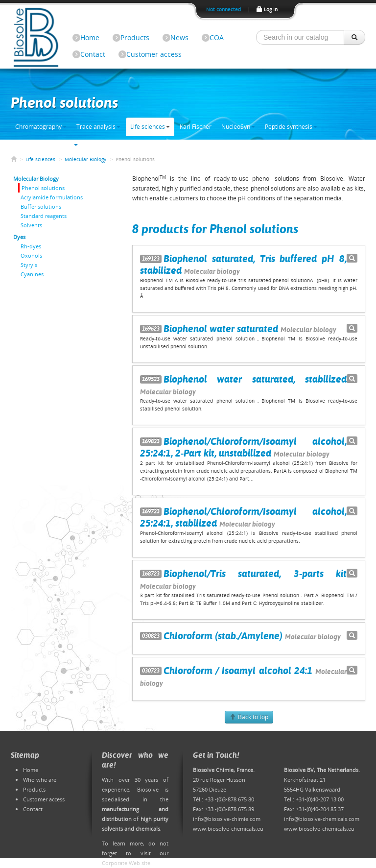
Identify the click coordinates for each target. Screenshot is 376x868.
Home (90, 37)
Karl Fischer (196, 127)
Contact (93, 54)
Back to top (249, 717)
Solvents (31, 225)
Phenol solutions (43, 188)
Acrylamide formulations (52, 197)
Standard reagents (44, 216)
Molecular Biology (85, 159)
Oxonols (31, 255)
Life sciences (150, 127)
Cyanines (32, 274)
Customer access (154, 54)
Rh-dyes (31, 246)
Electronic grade (110, 145)
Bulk (148, 145)
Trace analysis (98, 127)
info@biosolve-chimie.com (227, 819)
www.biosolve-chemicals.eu (228, 829)
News (179, 37)
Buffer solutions (41, 206)
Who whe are (40, 780)
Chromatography (41, 127)
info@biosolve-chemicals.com (322, 819)
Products (135, 37)
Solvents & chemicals (47, 145)
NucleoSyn (238, 127)
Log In (267, 9)
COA (217, 37)
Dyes (19, 237)
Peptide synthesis (291, 127)
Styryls (29, 265)
